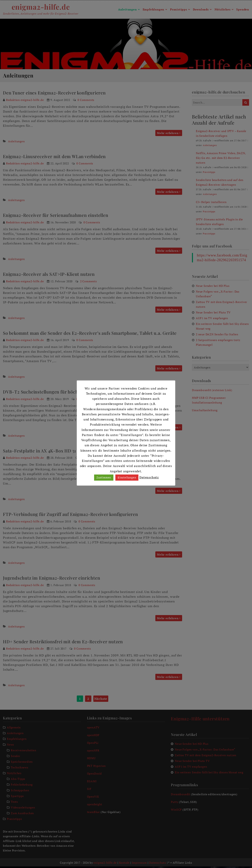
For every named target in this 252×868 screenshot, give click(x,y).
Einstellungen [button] (127, 477)
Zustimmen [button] (104, 477)
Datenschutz (149, 477)
